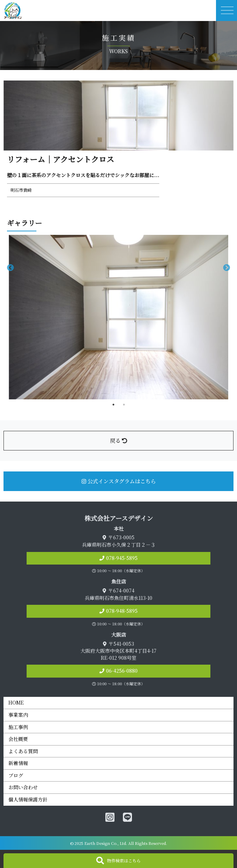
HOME (16, 702)
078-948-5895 (122, 611)
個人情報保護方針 (28, 799)
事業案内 (18, 715)
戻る (118, 440)
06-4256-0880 (122, 671)
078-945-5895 (122, 558)
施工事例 (18, 727)
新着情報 (18, 763)
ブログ (16, 775)
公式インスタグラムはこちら (119, 481)
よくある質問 (23, 751)
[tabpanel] (118, 317)
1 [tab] (113, 405)
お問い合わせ (23, 787)
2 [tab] (124, 405)
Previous (11, 268)
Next (226, 268)
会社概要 (18, 739)
